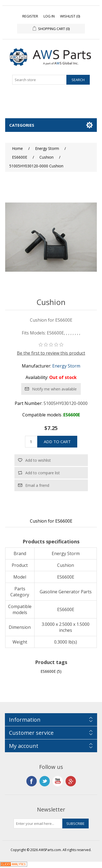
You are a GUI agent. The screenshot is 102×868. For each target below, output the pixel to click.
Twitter (45, 781)
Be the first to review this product (51, 353)
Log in (49, 16)
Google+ (71, 781)
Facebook (32, 781)
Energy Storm (66, 366)
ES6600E (48, 671)
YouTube (58, 781)
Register (30, 16)
